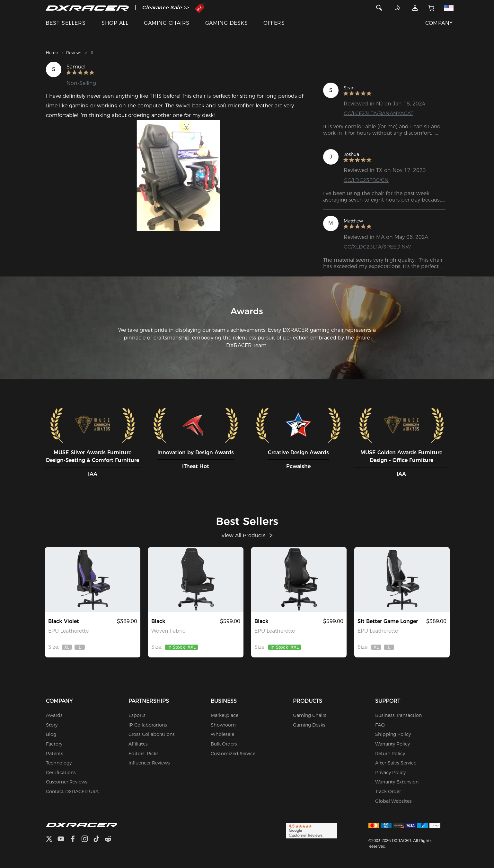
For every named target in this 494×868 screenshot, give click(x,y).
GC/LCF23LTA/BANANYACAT (379, 113)
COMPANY (439, 23)
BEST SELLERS (66, 23)
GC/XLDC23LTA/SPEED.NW (377, 247)
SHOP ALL (115, 23)
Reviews (74, 53)
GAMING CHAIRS (167, 23)
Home (52, 53)
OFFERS (274, 23)
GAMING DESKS (227, 23)
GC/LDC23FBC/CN (366, 180)
